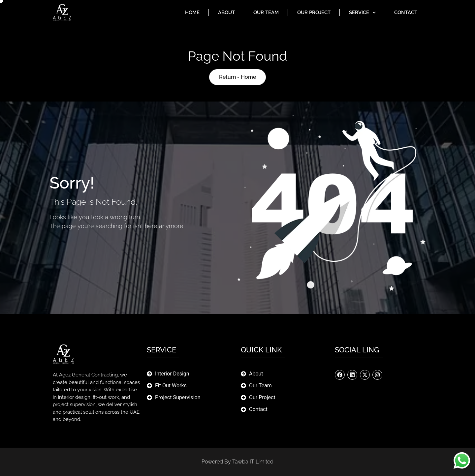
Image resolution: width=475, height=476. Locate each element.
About (226, 13)
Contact (406, 13)
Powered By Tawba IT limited (237, 462)
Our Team (266, 13)
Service (363, 13)
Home (192, 13)
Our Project (314, 13)
